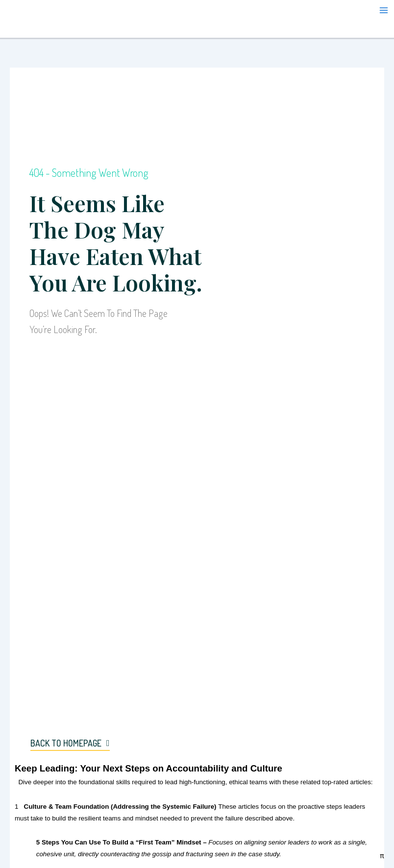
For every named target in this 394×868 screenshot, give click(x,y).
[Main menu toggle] (384, 10)
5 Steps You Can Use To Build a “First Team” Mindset (119, 842)
